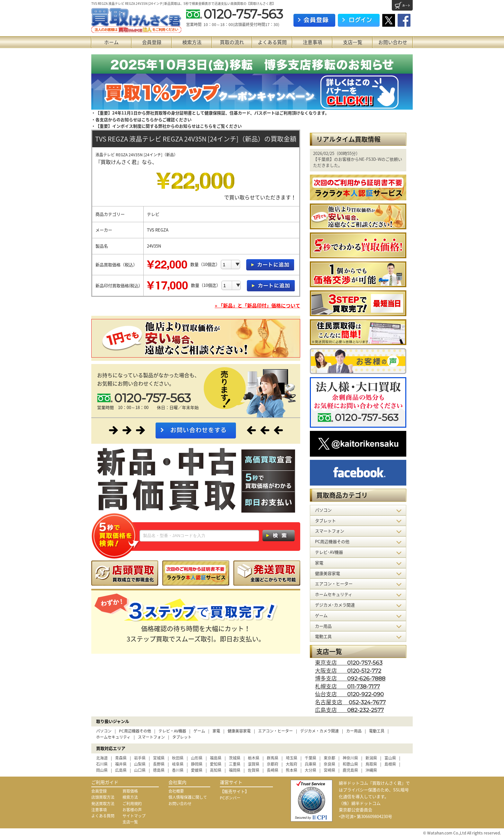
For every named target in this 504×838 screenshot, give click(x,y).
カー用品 (354, 731)
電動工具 (377, 731)
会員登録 (152, 42)
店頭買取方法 (103, 797)
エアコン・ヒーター (275, 731)
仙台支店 (349, 694)
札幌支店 (347, 686)
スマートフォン (151, 737)
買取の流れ (232, 42)
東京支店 (349, 662)
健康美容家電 (239, 731)
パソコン (104, 731)
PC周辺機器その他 (135, 731)
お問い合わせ (393, 42)
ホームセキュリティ (113, 737)
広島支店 (349, 710)
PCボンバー (230, 798)
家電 (216, 731)
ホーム (111, 42)
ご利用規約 (132, 804)
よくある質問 (272, 42)
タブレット (182, 737)
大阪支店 (348, 670)
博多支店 (350, 678)
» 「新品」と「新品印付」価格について (257, 305)
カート (402, 5)
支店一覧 (353, 42)
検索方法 (192, 42)
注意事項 (312, 42)
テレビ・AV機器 (172, 731)
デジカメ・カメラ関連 (319, 731)
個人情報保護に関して (188, 797)
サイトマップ (134, 816)
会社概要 (176, 791)
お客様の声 (132, 810)
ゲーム (199, 731)
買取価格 (130, 791)
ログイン (359, 20)
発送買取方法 (103, 804)
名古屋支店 (350, 702)
